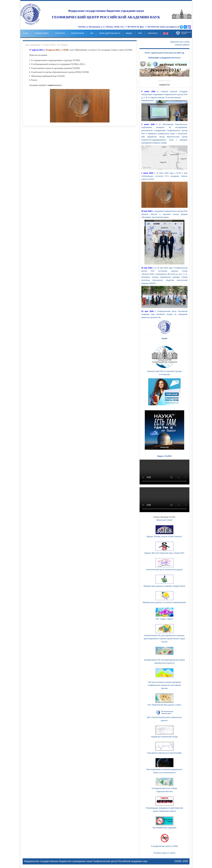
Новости (164, 85)
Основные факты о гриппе (164, 853)
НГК (92, 33)
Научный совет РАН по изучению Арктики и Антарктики (164, 360)
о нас (26, 33)
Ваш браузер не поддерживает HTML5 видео (164, 472)
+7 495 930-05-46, (132, 27)
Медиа (129, 33)
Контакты (153, 33)
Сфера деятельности (110, 33)
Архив (164, 338)
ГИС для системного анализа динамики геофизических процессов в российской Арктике (164, 685)
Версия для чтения (164, 520)
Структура (60, 33)
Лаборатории (78, 33)
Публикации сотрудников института (164, 58)
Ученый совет (42, 33)
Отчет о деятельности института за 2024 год (164, 53)
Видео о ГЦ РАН (164, 456)
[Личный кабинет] (182, 45)
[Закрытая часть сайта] (180, 42)
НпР (140, 33)
